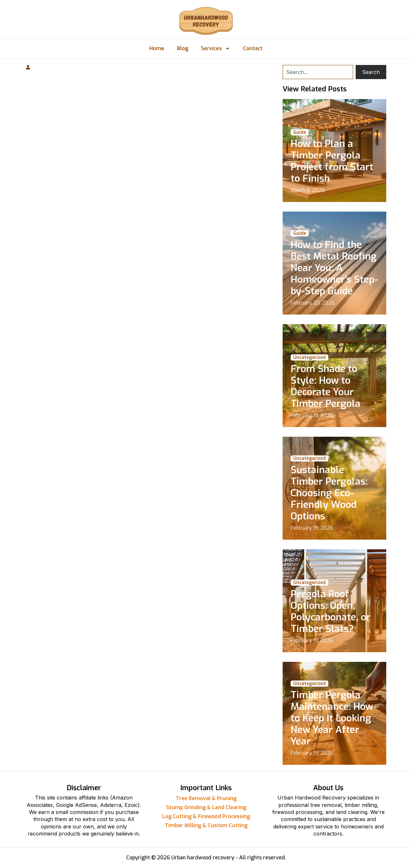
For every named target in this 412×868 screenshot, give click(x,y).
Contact (253, 49)
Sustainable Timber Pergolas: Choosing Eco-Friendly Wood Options (329, 493)
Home (157, 49)
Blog (183, 49)
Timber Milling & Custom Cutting (206, 825)
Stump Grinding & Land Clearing (206, 807)
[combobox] (318, 72)
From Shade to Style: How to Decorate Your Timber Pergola (326, 386)
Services (216, 49)
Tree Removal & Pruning (206, 798)
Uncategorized (309, 357)
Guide (300, 132)
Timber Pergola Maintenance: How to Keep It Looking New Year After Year (332, 718)
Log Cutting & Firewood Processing (206, 816)
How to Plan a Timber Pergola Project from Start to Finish (332, 161)
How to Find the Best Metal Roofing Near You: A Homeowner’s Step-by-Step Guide (334, 268)
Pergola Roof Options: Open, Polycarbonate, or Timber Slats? (331, 611)
